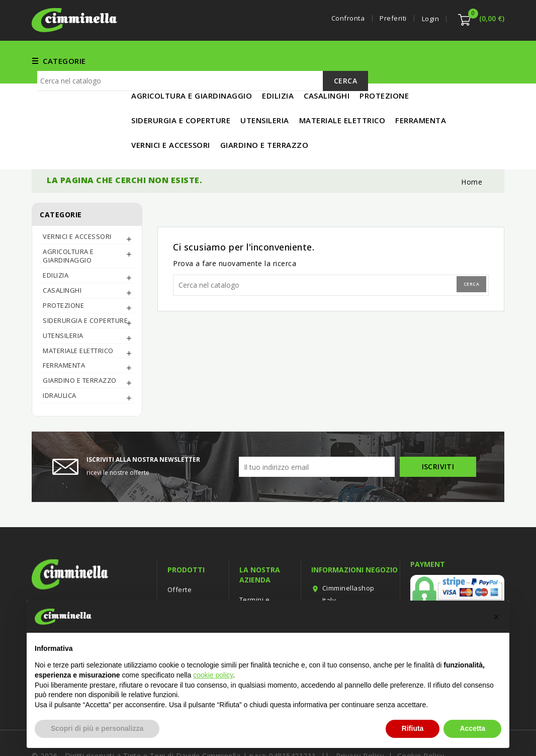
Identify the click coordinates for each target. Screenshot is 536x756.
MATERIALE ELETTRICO (424, 60)
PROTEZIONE (63, 272)
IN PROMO (151, 85)
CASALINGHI (62, 257)
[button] (496, 617)
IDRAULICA (60, 362)
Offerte (180, 556)
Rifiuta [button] (413, 728)
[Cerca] (203, 120)
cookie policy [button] (213, 675)
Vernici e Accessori (232, 60)
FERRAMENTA (157, 60)
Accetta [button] (472, 728)
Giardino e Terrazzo (80, 347)
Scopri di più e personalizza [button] (97, 728)
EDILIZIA (297, 60)
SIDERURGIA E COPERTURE (85, 287)
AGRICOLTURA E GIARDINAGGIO (68, 223)
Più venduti (186, 586)
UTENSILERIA (347, 60)
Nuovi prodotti (191, 571)
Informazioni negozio (354, 536)
